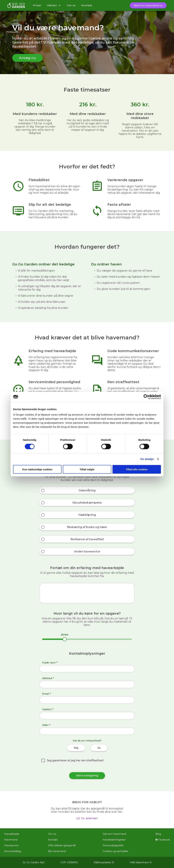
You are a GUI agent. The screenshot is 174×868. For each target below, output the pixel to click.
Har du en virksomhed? (87, 741)
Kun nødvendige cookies (37, 469)
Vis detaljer (147, 459)
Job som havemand (114, 834)
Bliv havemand (57, 851)
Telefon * (48, 709)
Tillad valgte (87, 469)
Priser (37, 5)
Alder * (46, 725)
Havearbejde (12, 834)
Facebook (163, 840)
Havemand (11, 840)
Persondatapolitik (113, 845)
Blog (158, 834)
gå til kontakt (87, 818)
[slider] (65, 639)
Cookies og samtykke (115, 851)
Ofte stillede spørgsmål (62, 845)
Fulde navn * (50, 663)
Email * (46, 694)
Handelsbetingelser (114, 840)
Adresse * (48, 678)
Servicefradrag (12, 851)
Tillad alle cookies (137, 469)
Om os (71, 5)
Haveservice (11, 845)
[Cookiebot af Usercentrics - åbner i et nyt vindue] (146, 397)
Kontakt (87, 5)
